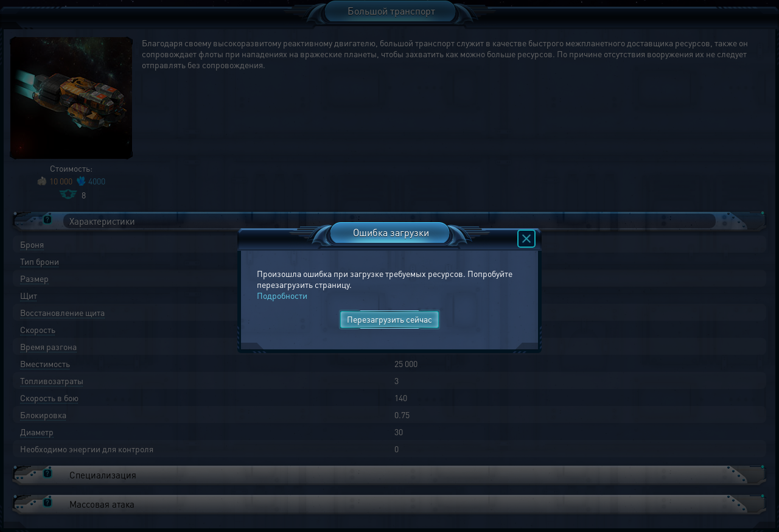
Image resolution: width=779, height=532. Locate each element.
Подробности (282, 295)
